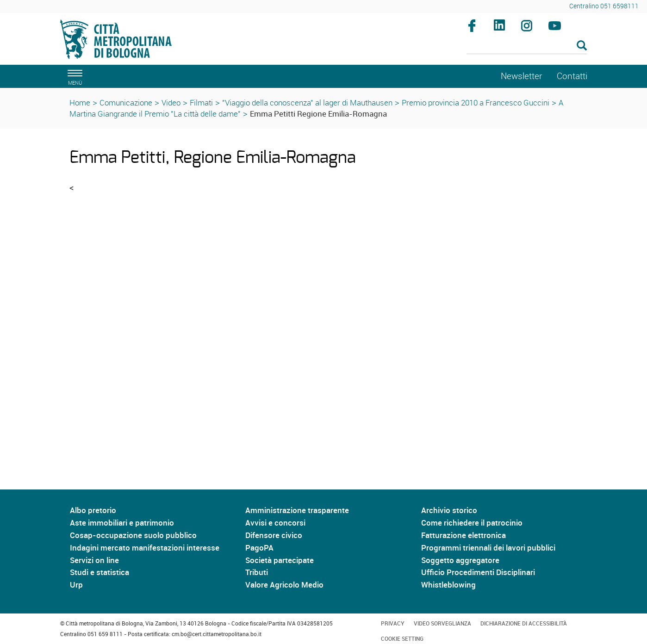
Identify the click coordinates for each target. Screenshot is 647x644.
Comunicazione (126, 102)
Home (80, 102)
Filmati (201, 102)
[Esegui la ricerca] (582, 46)
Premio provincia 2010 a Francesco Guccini (476, 102)
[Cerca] (527, 46)
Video (171, 102)
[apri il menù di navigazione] (74, 76)
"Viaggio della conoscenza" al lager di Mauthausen (307, 102)
